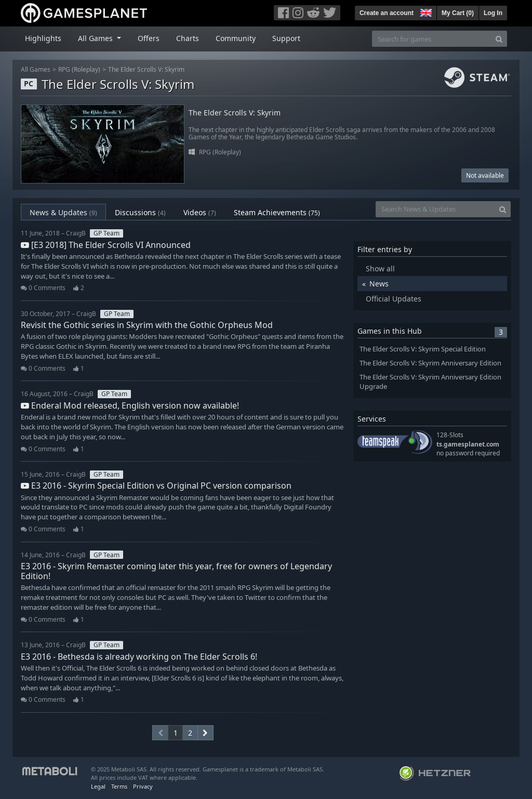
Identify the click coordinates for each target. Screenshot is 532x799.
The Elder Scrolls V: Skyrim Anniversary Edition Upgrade (430, 382)
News (379, 284)
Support (286, 38)
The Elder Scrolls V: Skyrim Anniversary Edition (430, 363)
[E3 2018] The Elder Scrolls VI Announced (106, 245)
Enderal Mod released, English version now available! (130, 405)
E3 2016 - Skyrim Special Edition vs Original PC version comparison (156, 486)
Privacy (143, 786)
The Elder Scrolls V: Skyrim (146, 69)
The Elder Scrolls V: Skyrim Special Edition (423, 349)
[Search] (499, 39)
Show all (380, 268)
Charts (188, 38)
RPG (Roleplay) (79, 69)
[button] (425, 11)
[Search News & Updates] (435, 209)
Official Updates (394, 299)
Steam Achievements (277, 212)
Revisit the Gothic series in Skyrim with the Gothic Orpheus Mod (147, 325)
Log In (493, 13)
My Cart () (458, 13)
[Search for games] (432, 39)
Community (236, 38)
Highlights (43, 38)
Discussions (140, 212)
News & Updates (63, 212)
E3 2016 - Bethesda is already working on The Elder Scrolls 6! (139, 657)
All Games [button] (96, 38)
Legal (98, 786)
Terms (119, 786)
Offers (149, 38)
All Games (36, 69)
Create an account (387, 13)
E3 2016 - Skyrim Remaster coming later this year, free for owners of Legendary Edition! (176, 571)
